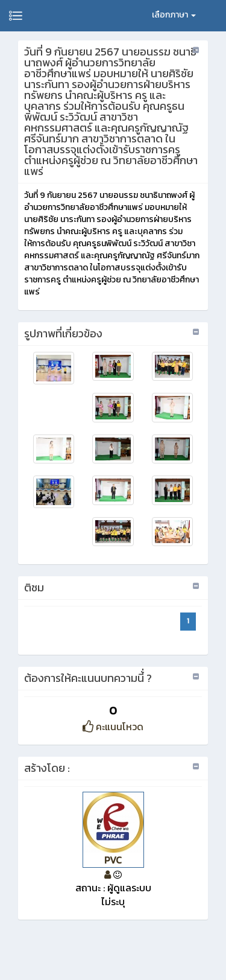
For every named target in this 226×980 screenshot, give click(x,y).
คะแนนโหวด (113, 727)
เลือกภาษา (174, 15)
